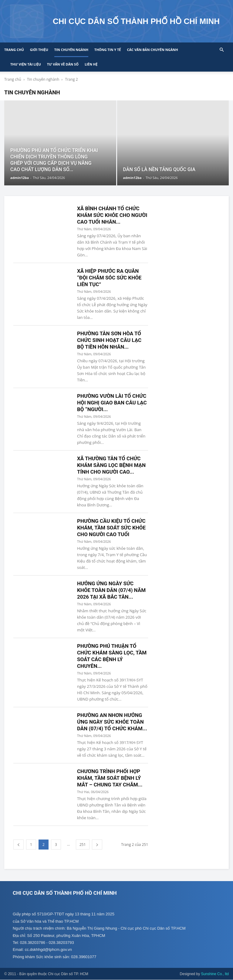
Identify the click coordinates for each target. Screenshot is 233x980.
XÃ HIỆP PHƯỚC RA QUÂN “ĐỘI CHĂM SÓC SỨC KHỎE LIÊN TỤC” (109, 278)
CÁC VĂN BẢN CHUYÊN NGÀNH (152, 50)
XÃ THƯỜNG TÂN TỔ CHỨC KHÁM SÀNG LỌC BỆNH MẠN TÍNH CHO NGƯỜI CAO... (111, 465)
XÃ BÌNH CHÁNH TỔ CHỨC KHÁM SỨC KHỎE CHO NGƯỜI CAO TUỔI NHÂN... (112, 215)
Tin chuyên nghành (43, 79)
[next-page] (97, 845)
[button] (221, 50)
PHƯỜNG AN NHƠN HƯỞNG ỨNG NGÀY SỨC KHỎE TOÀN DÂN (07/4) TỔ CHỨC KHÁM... (112, 722)
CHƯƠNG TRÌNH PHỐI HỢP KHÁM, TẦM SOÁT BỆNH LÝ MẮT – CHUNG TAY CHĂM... (110, 778)
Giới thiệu (39, 50)
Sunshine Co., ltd (215, 974)
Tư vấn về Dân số (63, 64)
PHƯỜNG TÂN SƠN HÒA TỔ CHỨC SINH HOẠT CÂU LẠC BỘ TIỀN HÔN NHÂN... (109, 340)
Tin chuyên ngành (71, 50)
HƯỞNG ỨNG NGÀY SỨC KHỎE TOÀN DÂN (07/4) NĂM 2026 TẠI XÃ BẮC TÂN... (111, 590)
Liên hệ (91, 64)
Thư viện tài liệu (26, 64)
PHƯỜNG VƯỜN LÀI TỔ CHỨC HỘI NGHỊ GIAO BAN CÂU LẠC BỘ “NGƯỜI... (112, 403)
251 (83, 845)
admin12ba (20, 178)
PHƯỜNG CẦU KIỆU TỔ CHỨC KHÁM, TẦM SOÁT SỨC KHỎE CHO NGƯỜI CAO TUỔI (111, 528)
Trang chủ (14, 50)
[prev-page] (19, 845)
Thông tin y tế (108, 50)
